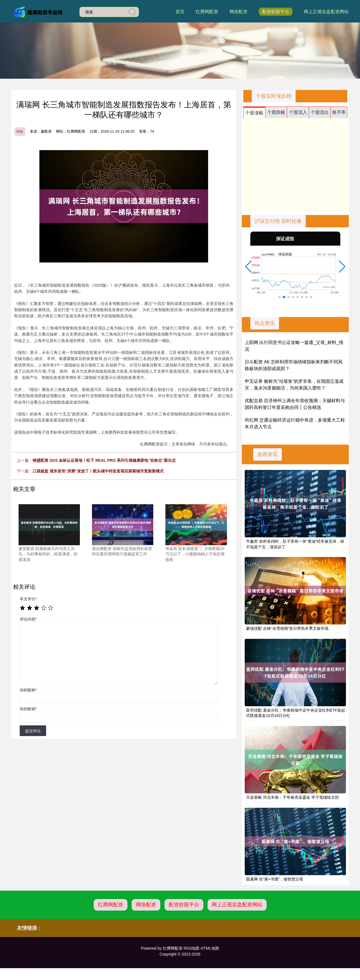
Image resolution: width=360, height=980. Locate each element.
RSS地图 (191, 948)
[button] (248, 267)
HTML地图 (210, 948)
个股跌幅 (276, 112)
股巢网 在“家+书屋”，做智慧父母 (275, 879)
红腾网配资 (207, 12)
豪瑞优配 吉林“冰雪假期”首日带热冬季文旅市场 (287, 628)
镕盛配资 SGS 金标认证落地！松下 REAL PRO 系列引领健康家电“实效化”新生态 (104, 460)
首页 (180, 12)
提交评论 (33, 731)
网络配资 (238, 12)
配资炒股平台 (276, 12)
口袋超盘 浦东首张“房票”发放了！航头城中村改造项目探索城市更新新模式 (98, 471)
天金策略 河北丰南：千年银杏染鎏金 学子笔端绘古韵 (292, 797)
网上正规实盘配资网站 (326, 12)
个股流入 (298, 112)
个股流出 (320, 112)
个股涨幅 (254, 113)
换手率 (339, 112)
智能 (20, 132)
